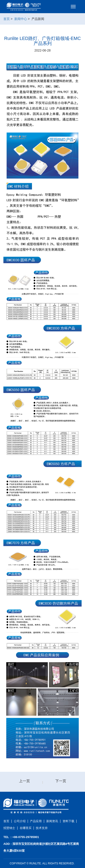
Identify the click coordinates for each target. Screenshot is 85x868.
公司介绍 (20, 821)
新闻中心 (21, 19)
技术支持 (42, 828)
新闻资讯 (52, 821)
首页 (7, 19)
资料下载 (68, 821)
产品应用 (36, 821)
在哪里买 (26, 828)
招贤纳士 (9, 828)
